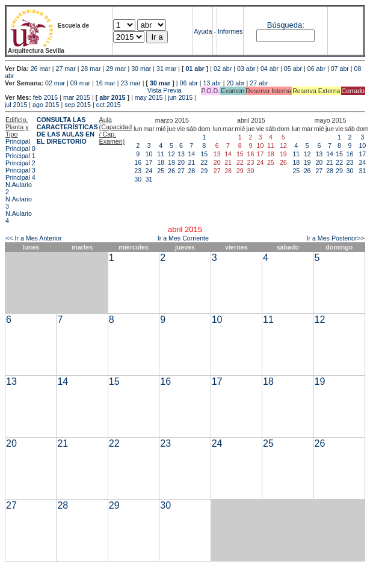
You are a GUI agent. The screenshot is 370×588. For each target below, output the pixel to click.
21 (191, 162)
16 (138, 162)
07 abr (340, 69)
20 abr (235, 83)
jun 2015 (180, 97)
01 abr (195, 69)
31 (149, 179)
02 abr (223, 69)
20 (181, 162)
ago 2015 (46, 105)
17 (149, 162)
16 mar (106, 83)
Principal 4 (20, 177)
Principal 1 (20, 156)
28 (191, 171)
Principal (18, 141)
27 (181, 171)
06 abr (316, 69)
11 (161, 154)
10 (149, 154)
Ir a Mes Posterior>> (335, 238)
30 (138, 179)
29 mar (116, 69)
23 (138, 171)
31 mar (166, 69)
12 (171, 154)
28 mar (91, 69)
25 (161, 171)
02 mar (55, 83)
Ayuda (203, 31)
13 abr (212, 83)
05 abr (293, 69)
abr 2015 (112, 97)
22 (204, 162)
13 (181, 154)
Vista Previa (93, 90)
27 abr (259, 83)
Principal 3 (20, 170)
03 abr (246, 69)
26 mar (41, 69)
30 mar (141, 69)
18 (161, 162)
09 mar (80, 83)
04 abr (270, 69)
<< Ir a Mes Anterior (34, 238)
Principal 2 (20, 163)
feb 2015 (45, 97)
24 (149, 171)
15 (204, 154)
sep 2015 (78, 105)
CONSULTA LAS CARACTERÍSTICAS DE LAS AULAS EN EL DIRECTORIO (67, 130)
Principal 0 (20, 149)
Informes (230, 31)
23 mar (131, 83)
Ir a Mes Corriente (183, 238)
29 (204, 171)
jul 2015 (16, 105)
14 (191, 154)
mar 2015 (77, 97)
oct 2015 (109, 105)
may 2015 (149, 97)
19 (171, 162)
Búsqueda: (286, 25)
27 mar (66, 69)
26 (171, 171)
